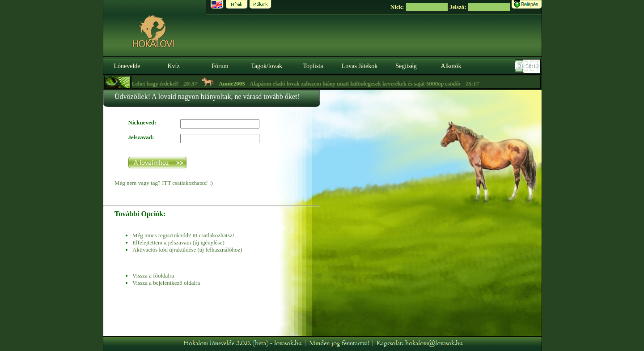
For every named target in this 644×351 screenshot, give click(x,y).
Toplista (313, 66)
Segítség (406, 66)
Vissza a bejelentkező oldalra (166, 283)
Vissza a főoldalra (153, 276)
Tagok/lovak (267, 66)
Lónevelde (127, 66)
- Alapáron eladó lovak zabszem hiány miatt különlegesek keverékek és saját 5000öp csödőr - (352, 83)
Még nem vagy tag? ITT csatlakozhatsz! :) (164, 183)
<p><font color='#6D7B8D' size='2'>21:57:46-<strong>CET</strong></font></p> (529, 66)
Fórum (220, 66)
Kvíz (173, 66)
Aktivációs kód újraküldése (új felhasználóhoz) (187, 250)
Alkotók (451, 66)
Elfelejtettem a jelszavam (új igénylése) (178, 242)
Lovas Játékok (360, 66)
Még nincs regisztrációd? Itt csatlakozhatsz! (183, 235)
